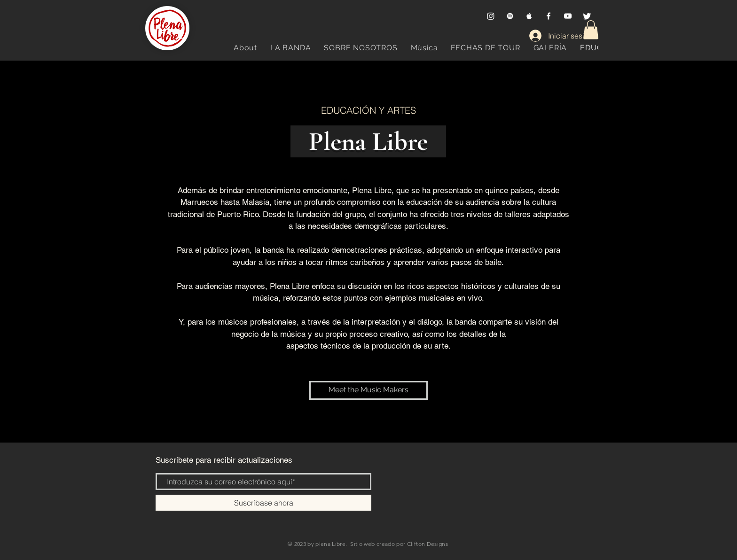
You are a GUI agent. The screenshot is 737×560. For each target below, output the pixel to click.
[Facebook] (549, 16)
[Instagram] (491, 16)
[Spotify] (510, 16)
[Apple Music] (529, 16)
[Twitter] (587, 16)
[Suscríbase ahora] (263, 503)
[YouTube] (568, 16)
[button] (591, 30)
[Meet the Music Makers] (368, 390)
